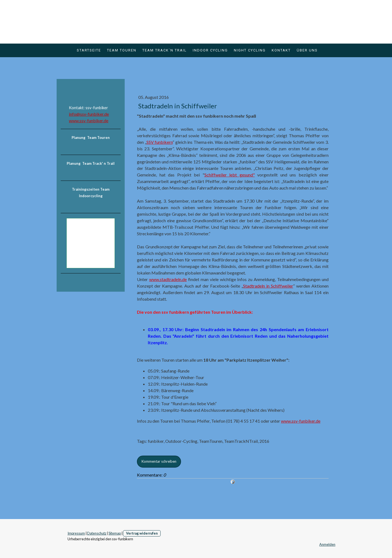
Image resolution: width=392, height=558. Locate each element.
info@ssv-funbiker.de (89, 114)
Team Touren (122, 50)
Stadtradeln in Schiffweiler (268, 286)
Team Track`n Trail (165, 50)
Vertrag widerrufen (142, 533)
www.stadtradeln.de (168, 279)
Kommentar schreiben (159, 461)
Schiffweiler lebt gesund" (230, 175)
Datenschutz (97, 533)
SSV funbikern (160, 142)
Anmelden (327, 544)
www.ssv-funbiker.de (301, 421)
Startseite (89, 50)
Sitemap (115, 533)
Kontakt (281, 50)
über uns (307, 50)
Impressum (76, 533)
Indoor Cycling (210, 50)
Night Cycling (250, 50)
